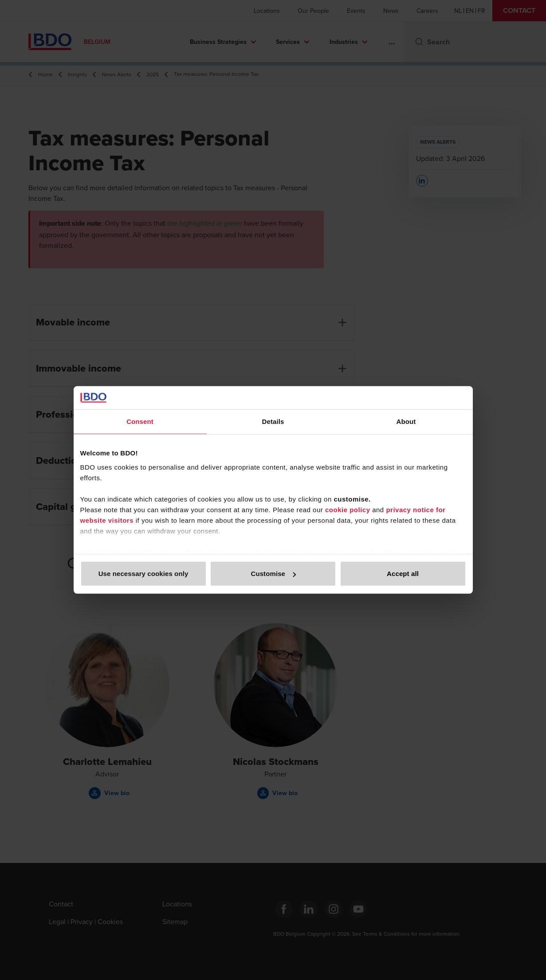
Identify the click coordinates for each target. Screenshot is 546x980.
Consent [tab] (140, 421)
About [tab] (406, 421)
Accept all (403, 574)
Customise (273, 574)
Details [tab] (273, 421)
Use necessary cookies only (143, 574)
